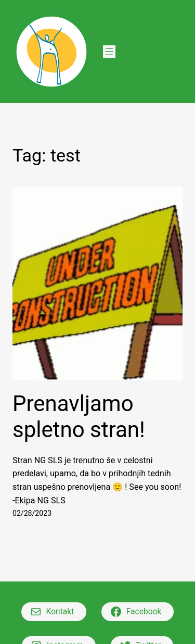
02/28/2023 (32, 513)
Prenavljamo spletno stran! (79, 417)
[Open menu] (109, 52)
